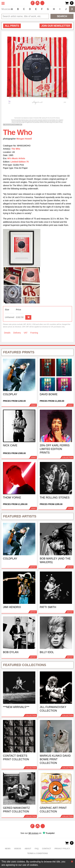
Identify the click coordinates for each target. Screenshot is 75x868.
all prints (12, 26)
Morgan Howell (24, 139)
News (8, 849)
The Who (16, 149)
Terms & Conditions (38, 853)
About (28, 849)
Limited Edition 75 (20, 162)
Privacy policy (62, 849)
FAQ (37, 849)
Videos (18, 849)
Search (62, 16)
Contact (47, 849)
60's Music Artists (16, 158)
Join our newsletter (56, 26)
